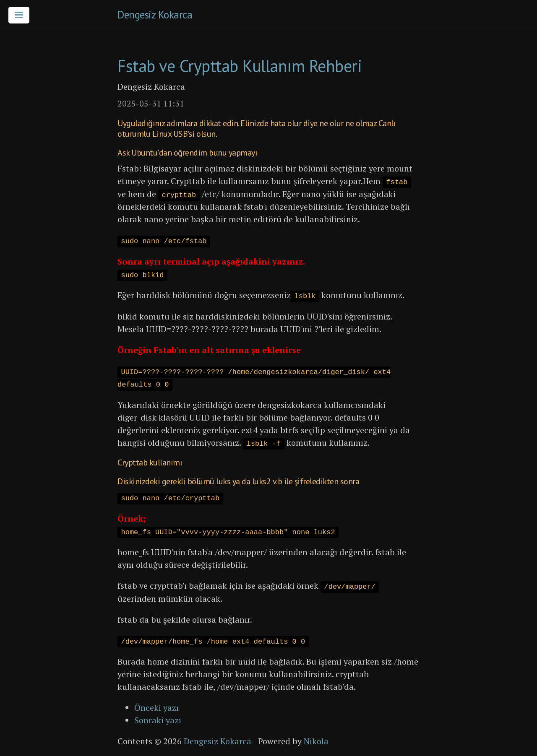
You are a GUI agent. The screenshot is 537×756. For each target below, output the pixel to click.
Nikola (316, 741)
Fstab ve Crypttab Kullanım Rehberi (240, 66)
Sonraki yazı (158, 720)
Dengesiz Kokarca (155, 15)
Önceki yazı (156, 708)
